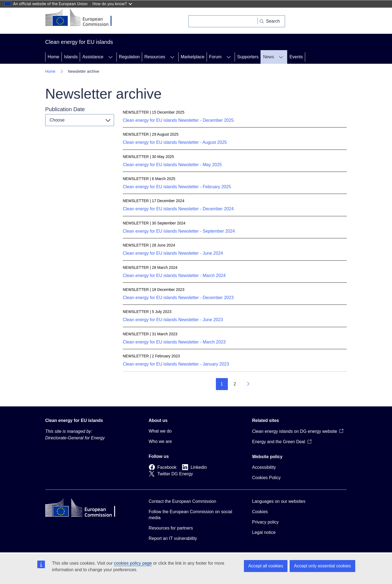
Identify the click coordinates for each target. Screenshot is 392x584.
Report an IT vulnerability (173, 538)
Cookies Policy (266, 478)
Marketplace (193, 57)
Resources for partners (171, 528)
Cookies (260, 512)
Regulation (129, 57)
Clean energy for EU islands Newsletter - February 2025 (177, 187)
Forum (215, 57)
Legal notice (264, 532)
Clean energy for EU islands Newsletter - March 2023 (174, 342)
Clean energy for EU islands (74, 420)
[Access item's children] (111, 57)
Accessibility (264, 467)
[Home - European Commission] (83, 18)
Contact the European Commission (182, 501)
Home (53, 57)
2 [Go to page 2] (235, 384)
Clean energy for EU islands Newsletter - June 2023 (173, 320)
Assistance (93, 57)
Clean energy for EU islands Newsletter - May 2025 (172, 165)
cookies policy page (133, 563)
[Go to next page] (248, 384)
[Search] (223, 21)
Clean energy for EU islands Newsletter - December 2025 (178, 120)
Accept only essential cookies (322, 566)
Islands (71, 57)
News (268, 57)
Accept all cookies (266, 566)
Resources (155, 57)
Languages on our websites (279, 501)
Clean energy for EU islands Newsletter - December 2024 (178, 209)
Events (296, 57)
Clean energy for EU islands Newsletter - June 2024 (173, 253)
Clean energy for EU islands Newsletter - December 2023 (178, 298)
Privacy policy (265, 522)
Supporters (248, 57)
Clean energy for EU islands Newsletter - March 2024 (174, 276)
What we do (160, 431)
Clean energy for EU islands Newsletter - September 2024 (179, 231)
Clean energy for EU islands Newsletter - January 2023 (176, 364)
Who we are (160, 441)
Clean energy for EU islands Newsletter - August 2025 (175, 142)
